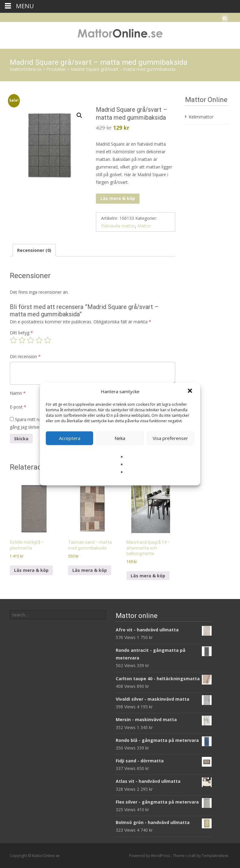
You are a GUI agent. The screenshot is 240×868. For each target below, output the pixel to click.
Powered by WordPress (150, 856)
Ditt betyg (21, 333)
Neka (120, 438)
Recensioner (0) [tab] (34, 250)
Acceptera (70, 438)
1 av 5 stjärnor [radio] (13, 340)
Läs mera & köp (118, 198)
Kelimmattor (201, 117)
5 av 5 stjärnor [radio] (48, 340)
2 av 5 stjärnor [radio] (22, 340)
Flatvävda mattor (118, 226)
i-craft (191, 856)
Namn (18, 393)
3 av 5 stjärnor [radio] (31, 340)
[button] (191, 391)
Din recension (25, 356)
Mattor (144, 226)
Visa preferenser (170, 438)
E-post (18, 407)
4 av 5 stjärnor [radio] (39, 340)
